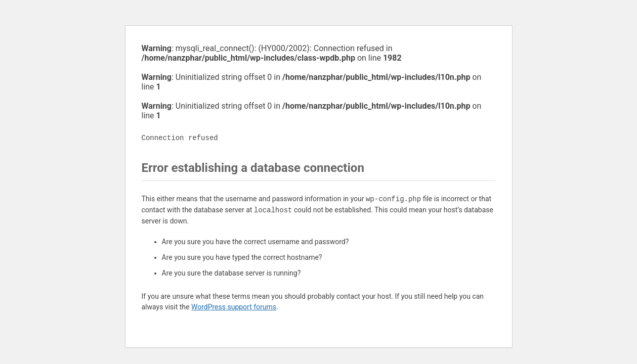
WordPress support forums (234, 307)
